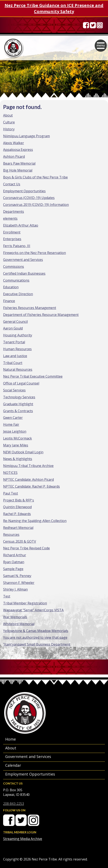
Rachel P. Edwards (17, 514)
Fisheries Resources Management (30, 308)
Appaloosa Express (18, 150)
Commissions (14, 267)
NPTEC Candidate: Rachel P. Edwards (31, 486)
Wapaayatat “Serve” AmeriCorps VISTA (33, 610)
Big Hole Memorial (18, 170)
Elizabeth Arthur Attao (21, 225)
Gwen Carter (13, 418)
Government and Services (23, 260)
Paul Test (11, 493)
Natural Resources (18, 369)
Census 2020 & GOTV (20, 541)
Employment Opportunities (24, 191)
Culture (9, 122)
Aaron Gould (13, 328)
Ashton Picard (14, 156)
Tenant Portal (14, 342)
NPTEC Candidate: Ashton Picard (28, 480)
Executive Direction (18, 294)
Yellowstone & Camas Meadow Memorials (36, 631)
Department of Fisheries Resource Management (41, 315)
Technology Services (19, 397)
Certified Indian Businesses (24, 273)
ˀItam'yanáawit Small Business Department (37, 644)
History (9, 129)
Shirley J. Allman (15, 589)
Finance (9, 301)
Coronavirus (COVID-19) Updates (29, 198)
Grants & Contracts (18, 411)
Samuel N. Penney (17, 576)
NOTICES (10, 473)
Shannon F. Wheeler (19, 583)
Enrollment (12, 232)
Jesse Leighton (15, 431)
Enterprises (12, 239)
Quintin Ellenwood (17, 507)
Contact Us (12, 184)
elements (10, 218)
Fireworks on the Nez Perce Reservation (35, 253)
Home (11, 739)
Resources (11, 535)
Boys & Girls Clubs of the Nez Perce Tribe (35, 177)
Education (11, 287)
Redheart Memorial (18, 528)
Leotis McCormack (18, 438)
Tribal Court (13, 363)
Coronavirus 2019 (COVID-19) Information (36, 205)
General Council (15, 322)
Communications (16, 280)
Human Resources (17, 349)
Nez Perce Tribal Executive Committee (33, 376)
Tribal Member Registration (25, 603)
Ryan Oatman (14, 562)
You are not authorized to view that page (35, 637)
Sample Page (13, 569)
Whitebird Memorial (19, 624)
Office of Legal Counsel (21, 383)
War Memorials (15, 617)
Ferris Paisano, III (17, 246)
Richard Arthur (15, 555)
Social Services (14, 390)
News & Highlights (18, 459)
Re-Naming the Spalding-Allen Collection (35, 521)
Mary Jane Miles (16, 445)
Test (7, 596)
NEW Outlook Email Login (23, 452)
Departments (14, 212)
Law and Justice (15, 356)
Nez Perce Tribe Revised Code (26, 548)
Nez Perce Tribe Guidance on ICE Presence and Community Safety (54, 8)
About (8, 115)
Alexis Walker (14, 143)
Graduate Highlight (18, 404)
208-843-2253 (14, 804)
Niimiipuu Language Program (26, 136)
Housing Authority (18, 335)
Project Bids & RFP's (19, 500)
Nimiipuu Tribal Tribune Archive (28, 466)
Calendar (13, 765)
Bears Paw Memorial (19, 163)
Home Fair (11, 424)
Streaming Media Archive (23, 839)
